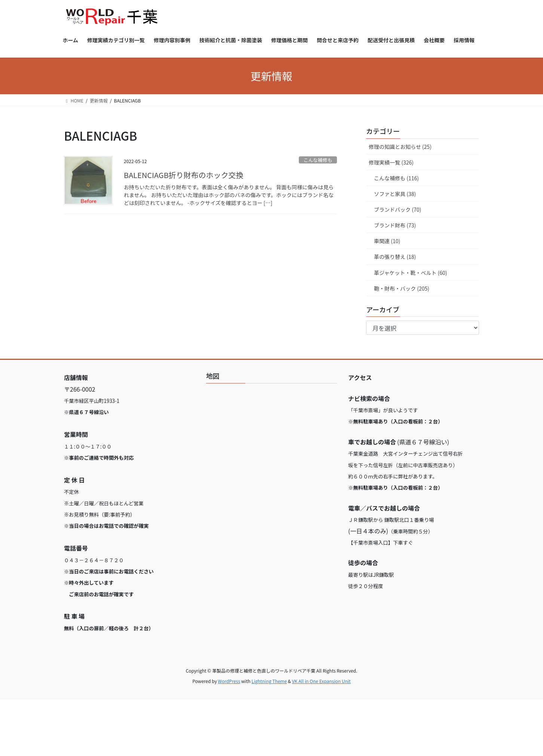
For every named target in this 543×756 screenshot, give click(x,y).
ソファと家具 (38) (395, 194)
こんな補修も (318, 160)
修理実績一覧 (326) (391, 162)
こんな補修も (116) (396, 178)
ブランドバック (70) (398, 209)
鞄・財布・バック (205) (402, 288)
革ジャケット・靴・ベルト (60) (410, 273)
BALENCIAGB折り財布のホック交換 (184, 175)
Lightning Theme (269, 681)
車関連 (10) (387, 241)
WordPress (229, 681)
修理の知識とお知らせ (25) (400, 147)
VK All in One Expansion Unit (321, 681)
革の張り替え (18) (395, 257)
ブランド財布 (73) (395, 225)
